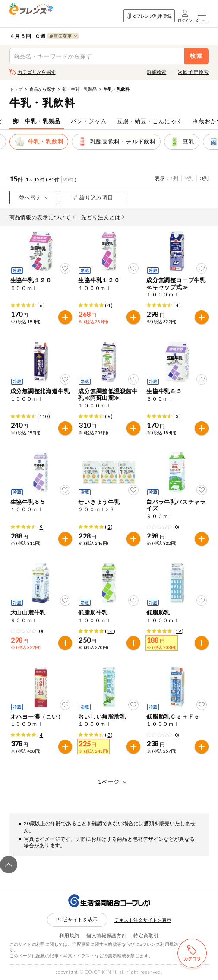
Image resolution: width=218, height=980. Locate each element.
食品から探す (42, 89)
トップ (16, 89)
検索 (197, 56)
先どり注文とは (103, 217)
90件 (68, 180)
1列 (174, 178)
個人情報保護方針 (106, 935)
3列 (204, 178)
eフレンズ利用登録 (149, 16)
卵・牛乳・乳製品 (79, 89)
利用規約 (69, 935)
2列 (189, 178)
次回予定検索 (193, 72)
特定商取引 (146, 935)
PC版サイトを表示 (77, 919)
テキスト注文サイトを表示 (143, 920)
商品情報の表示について (42, 217)
